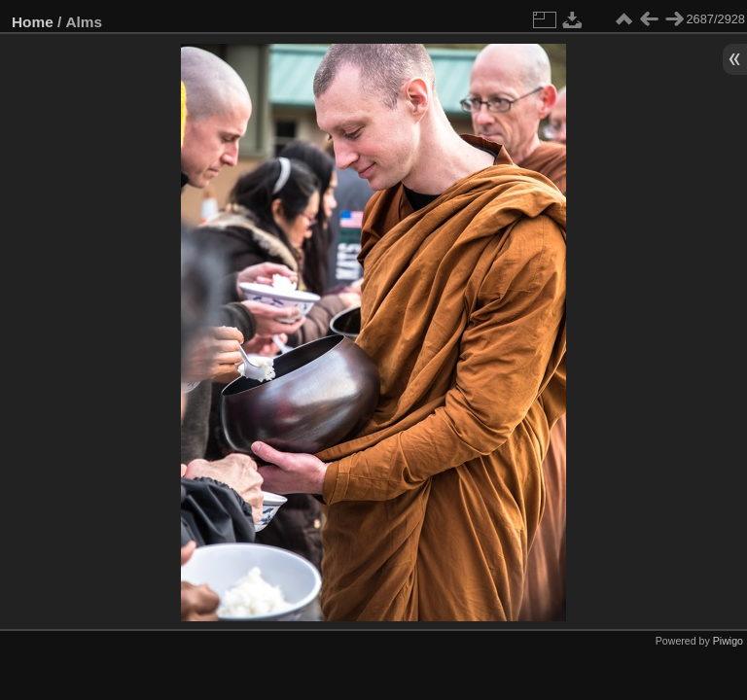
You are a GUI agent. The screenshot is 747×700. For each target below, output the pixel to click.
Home (33, 22)
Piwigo (728, 641)
